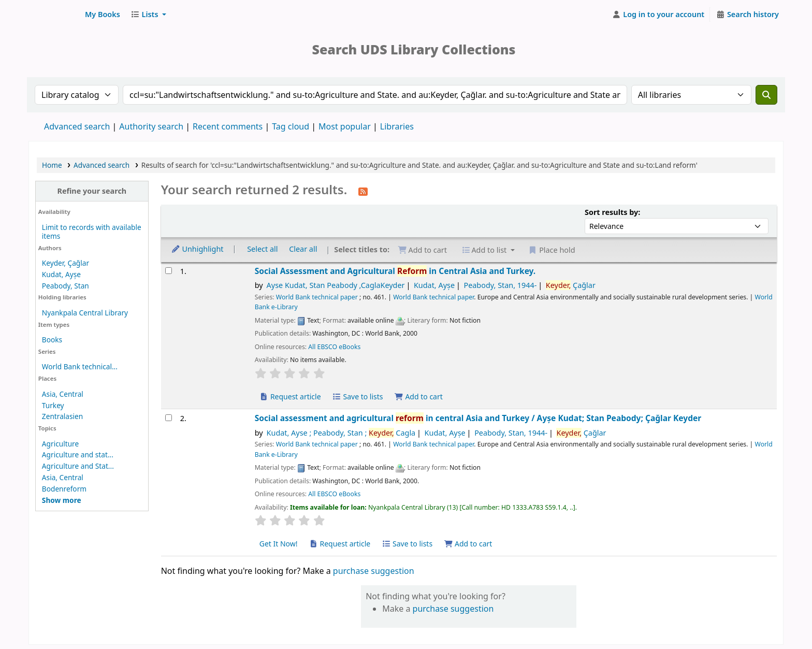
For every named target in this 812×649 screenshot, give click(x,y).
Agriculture (60, 444)
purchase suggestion (374, 571)
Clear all (303, 249)
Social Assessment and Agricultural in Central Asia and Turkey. (395, 271)
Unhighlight (197, 249)
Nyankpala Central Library (85, 313)
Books (52, 340)
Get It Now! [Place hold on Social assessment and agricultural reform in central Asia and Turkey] (279, 544)
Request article (290, 396)
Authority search (151, 126)
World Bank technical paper (317, 297)
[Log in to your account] (658, 15)
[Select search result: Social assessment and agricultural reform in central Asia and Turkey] (169, 418)
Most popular (345, 126)
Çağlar (571, 285)
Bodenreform (64, 489)
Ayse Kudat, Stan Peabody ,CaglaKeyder (336, 285)
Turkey (53, 405)
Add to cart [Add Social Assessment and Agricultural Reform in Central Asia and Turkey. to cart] (418, 396)
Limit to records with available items (92, 232)
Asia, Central (63, 394)
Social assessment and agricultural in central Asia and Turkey (478, 418)
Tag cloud (291, 126)
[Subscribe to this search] (363, 191)
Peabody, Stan (66, 286)
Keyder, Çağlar (66, 263)
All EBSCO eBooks (334, 347)
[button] (103, 15)
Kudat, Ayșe (61, 274)
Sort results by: (612, 212)
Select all (262, 249)
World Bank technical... (80, 366)
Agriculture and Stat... (78, 466)
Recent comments (228, 126)
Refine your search (92, 191)
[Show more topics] (62, 500)
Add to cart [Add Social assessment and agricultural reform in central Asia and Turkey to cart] (468, 544)
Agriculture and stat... (78, 455)
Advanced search (77, 126)
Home (52, 165)
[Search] (766, 95)
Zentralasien (62, 416)
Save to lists (357, 396)
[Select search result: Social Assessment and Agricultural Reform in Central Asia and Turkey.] (169, 271)
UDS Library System (55, 15)
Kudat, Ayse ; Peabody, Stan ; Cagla (341, 433)
